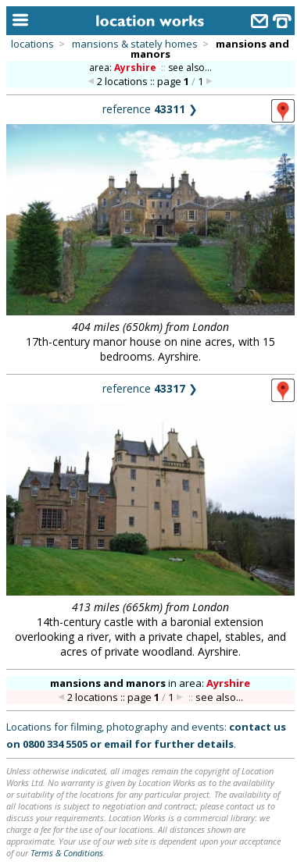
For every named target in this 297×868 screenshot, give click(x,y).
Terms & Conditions (67, 853)
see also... (190, 68)
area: (124, 68)
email (118, 744)
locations (32, 44)
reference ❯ (150, 109)
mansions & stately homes (135, 44)
